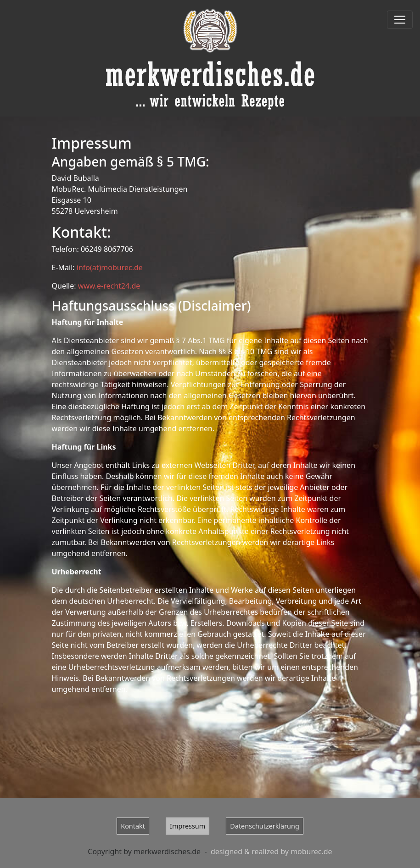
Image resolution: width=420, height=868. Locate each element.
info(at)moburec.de (110, 267)
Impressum (188, 826)
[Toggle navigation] (400, 20)
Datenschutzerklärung (264, 826)
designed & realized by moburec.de (272, 851)
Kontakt (133, 826)
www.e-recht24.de (109, 286)
